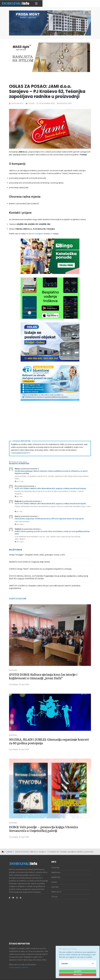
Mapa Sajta (56, 884)
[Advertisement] (50, 421)
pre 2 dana (19, 524)
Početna (55, 860)
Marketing (56, 870)
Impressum (56, 865)
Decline (78, 975)
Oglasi (31, 103)
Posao (54, 875)
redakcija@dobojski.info (21, 453)
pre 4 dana (19, 542)
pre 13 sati (19, 481)
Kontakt (55, 879)
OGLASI (9, 844)
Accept (78, 971)
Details (65, 964)
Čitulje (54, 889)
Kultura (13, 663)
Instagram (39, 234)
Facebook (30, 234)
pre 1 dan (19, 496)
